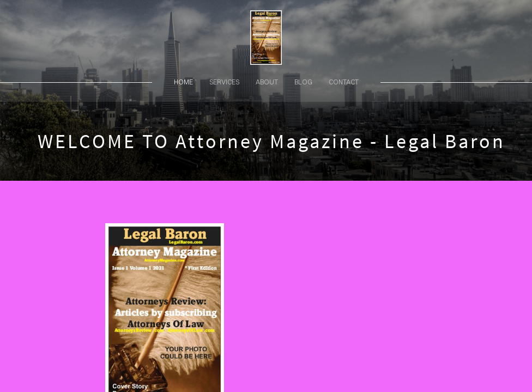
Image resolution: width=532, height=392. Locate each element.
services (224, 82)
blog (303, 82)
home (183, 82)
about (267, 82)
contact (344, 82)
